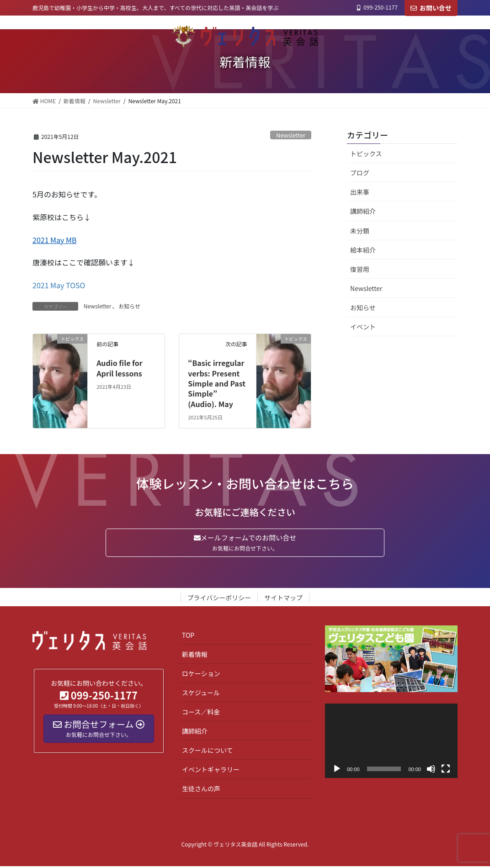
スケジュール (201, 694)
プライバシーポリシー (219, 599)
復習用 (360, 269)
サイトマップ (283, 599)
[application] (391, 743)
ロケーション (201, 675)
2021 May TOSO (59, 285)
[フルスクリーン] (446, 771)
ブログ (360, 173)
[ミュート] (431, 771)
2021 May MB (55, 240)
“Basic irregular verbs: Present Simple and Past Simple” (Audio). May (217, 383)
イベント (363, 327)
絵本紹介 (363, 250)
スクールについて (208, 752)
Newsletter (291, 135)
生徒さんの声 (201, 790)
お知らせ (129, 306)
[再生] (337, 771)
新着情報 (195, 656)
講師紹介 (363, 211)
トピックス (366, 153)
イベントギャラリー (211, 771)
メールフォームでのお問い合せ (245, 543)
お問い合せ (431, 8)
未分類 (360, 231)
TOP (188, 637)
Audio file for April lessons (120, 368)
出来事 (360, 192)
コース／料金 (201, 714)
